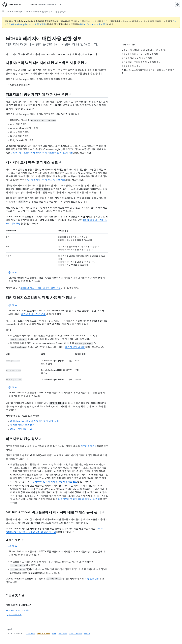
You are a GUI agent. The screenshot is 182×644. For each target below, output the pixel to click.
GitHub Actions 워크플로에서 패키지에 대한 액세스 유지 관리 (55, 512)
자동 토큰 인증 (92, 579)
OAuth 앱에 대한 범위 (21, 429)
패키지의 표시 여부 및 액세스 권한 (33, 162)
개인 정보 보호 (43, 633)
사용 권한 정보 (60, 11)
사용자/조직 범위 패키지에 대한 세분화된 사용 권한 (47, 63)
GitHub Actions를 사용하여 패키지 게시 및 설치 (34, 421)
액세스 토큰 (15, 540)
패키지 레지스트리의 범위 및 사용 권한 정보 (41, 297)
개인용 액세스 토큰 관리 (33, 314)
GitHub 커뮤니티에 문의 (18, 610)
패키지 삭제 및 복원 (75, 347)
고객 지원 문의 (14, 614)
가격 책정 (63, 633)
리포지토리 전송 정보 (24, 439)
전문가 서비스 (76, 633)
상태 (54, 633)
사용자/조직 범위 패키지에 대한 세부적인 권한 (54, 481)
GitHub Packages (15, 11)
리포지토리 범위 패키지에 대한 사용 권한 (39, 94)
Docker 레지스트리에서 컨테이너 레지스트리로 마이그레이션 (42, 153)
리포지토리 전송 (89, 446)
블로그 (87, 633)
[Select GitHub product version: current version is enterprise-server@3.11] (46, 5)
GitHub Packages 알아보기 (38, 11)
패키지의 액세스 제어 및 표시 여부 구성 (40, 288)
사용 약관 (31, 633)
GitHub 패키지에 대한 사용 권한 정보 (46, 180)
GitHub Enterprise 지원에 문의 (93, 24)
